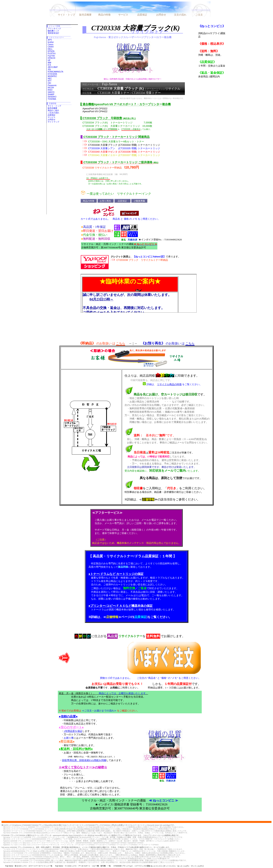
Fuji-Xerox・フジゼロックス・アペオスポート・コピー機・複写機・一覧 (83, 866)
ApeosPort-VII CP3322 (95, 109)
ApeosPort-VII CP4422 (95, 111)
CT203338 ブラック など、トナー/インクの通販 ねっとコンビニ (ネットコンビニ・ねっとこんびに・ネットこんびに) (159, 866)
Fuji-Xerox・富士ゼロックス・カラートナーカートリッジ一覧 (29, 866)
